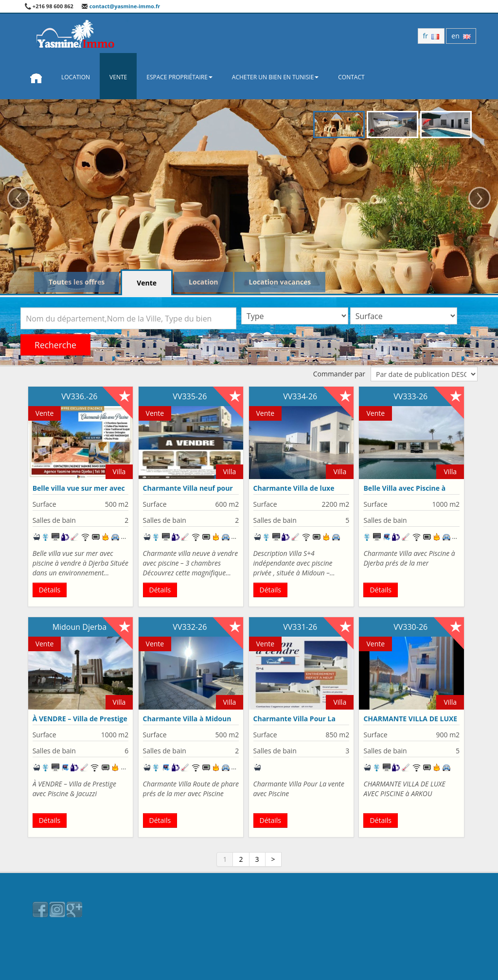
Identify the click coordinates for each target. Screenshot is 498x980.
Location (76, 77)
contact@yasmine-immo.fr (121, 6)
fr (431, 36)
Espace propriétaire (179, 77)
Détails (50, 590)
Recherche (55, 345)
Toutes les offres (77, 282)
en (461, 36)
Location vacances (280, 282)
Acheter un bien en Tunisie (275, 77)
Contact (351, 77)
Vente (118, 77)
